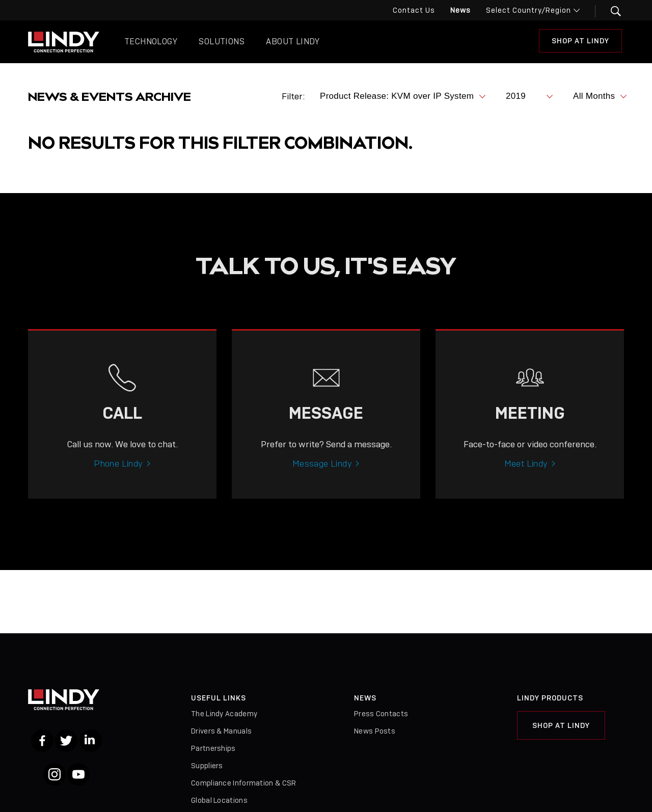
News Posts (375, 731)
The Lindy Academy (224, 714)
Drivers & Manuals (221, 731)
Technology (151, 42)
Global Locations (219, 800)
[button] (609, 11)
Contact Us (414, 10)
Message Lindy (322, 475)
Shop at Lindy (580, 41)
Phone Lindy (118, 475)
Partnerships (213, 748)
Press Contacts (381, 714)
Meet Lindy (526, 475)
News (460, 10)
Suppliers (207, 766)
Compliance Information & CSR (243, 783)
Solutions (222, 42)
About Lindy (293, 42)
